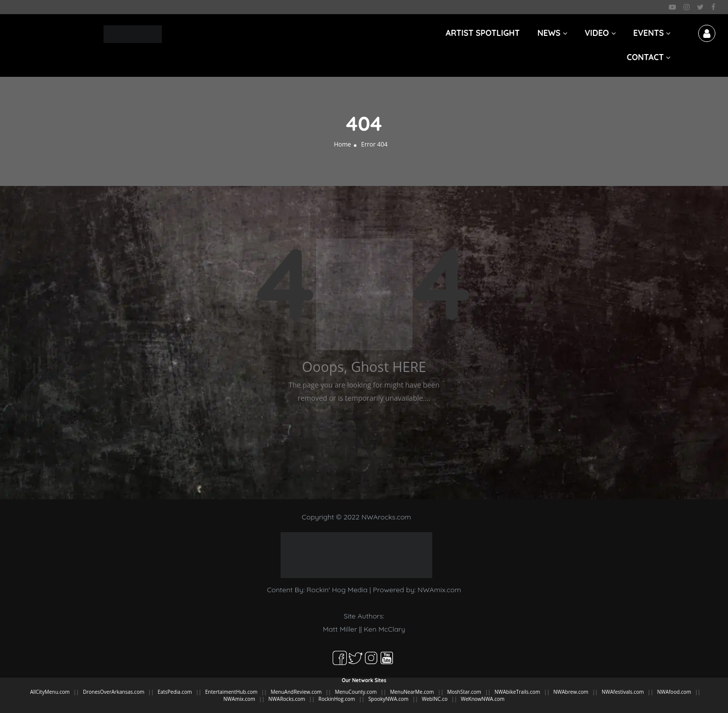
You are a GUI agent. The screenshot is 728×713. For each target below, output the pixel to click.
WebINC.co (435, 699)
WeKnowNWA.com (483, 699)
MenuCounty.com (356, 692)
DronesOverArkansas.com (113, 692)
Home (342, 144)
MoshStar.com (464, 692)
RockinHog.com (337, 699)
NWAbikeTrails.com (517, 692)
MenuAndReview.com (296, 692)
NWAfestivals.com (623, 692)
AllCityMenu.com (50, 692)
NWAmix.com (439, 590)
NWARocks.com (287, 699)
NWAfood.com (674, 692)
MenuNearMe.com (412, 692)
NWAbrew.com (571, 692)
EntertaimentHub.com (232, 692)
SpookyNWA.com (388, 699)
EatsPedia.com (175, 692)
